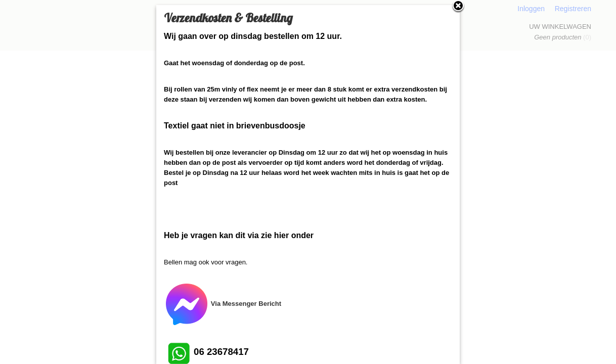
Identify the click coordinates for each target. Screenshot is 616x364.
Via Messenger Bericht (223, 304)
